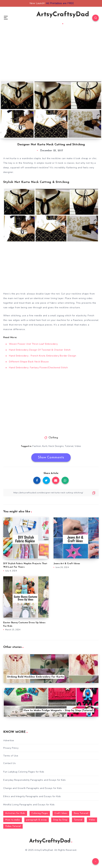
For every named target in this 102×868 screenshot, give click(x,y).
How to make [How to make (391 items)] (13, 820)
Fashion (37, 446)
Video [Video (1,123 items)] (92, 820)
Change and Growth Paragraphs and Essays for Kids (32, 788)
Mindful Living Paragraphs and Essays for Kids (29, 805)
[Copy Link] (51, 493)
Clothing (53, 438)
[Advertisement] (51, 58)
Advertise (9, 740)
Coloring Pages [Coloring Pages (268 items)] (40, 813)
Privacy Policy (11, 748)
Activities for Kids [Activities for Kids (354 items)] (15, 813)
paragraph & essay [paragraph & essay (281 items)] (37, 820)
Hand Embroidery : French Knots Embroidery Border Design (43, 356)
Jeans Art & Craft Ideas (67, 564)
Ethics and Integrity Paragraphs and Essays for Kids (32, 796)
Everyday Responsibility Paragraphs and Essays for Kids (34, 780)
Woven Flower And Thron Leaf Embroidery (33, 344)
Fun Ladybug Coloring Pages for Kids (24, 772)
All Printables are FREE (60, 3)
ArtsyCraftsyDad (63, 18)
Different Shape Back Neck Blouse (29, 362)
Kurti (45, 446)
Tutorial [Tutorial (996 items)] (78, 820)
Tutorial (69, 446)
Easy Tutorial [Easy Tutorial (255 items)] (81, 813)
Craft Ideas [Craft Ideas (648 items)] (61, 813)
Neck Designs (56, 446)
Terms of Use (11, 756)
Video (78, 446)
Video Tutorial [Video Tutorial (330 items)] (13, 826)
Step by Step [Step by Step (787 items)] (60, 820)
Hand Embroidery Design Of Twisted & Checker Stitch (40, 350)
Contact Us (9, 763)
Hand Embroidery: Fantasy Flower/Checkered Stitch (38, 368)
